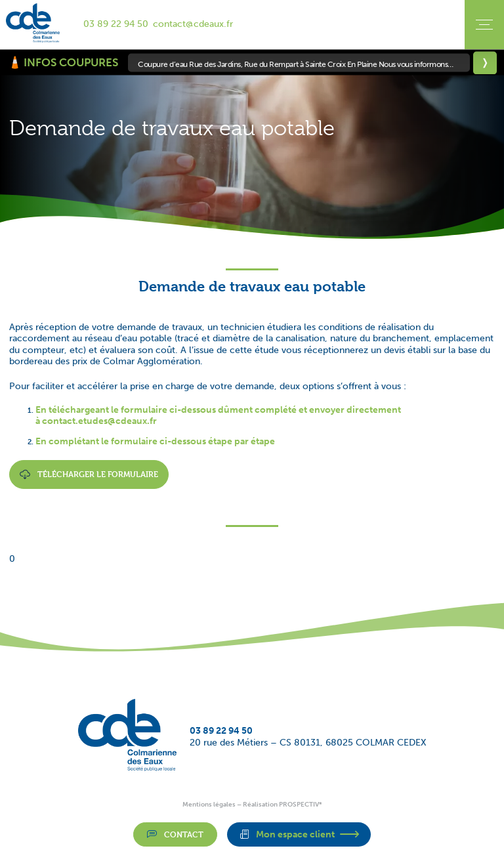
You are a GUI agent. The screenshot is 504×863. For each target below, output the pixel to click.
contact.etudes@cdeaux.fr (99, 421)
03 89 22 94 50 (116, 24)
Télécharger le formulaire (89, 474)
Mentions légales (209, 805)
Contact (175, 834)
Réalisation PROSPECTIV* (283, 805)
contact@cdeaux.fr (193, 24)
